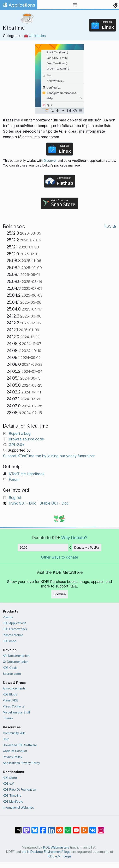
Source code (12, 674)
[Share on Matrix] (18, 828)
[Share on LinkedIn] (51, 828)
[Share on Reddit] (60, 828)
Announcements (14, 688)
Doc (33, 503)
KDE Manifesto (13, 801)
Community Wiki (14, 733)
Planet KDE (10, 700)
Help (6, 739)
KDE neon (10, 641)
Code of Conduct (15, 751)
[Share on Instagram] (101, 828)
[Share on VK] (93, 828)
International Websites (18, 807)
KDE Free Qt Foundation (19, 789)
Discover (50, 161)
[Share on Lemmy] (68, 828)
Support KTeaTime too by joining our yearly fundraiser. (49, 456)
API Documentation (16, 656)
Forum (14, 479)
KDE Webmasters (56, 847)
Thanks (8, 718)
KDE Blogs (10, 694)
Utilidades (35, 36)
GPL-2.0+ (17, 445)
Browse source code (26, 439)
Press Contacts (14, 706)
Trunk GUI (17, 503)
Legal (67, 856)
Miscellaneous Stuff (16, 712)
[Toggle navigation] (75, 5)
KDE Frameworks (15, 629)
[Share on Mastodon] (26, 828)
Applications (19, 6)
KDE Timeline (12, 795)
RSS (110, 226)
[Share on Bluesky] (35, 828)
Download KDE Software (20, 745)
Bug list (15, 498)
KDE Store (10, 778)
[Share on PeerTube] (84, 828)
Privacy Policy (13, 757)
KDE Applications (15, 623)
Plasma (8, 617)
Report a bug (20, 433)
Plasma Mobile (13, 635)
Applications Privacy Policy (21, 763)
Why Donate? (74, 538)
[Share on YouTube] (76, 828)
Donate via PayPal (87, 547)
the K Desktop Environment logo (46, 852)
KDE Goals (10, 668)
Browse (60, 594)
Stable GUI (49, 503)
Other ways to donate (59, 557)
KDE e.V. (9, 783)
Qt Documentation (16, 662)
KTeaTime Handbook (27, 474)
